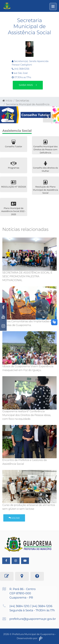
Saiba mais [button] (28, 85)
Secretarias (22, 101)
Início (7, 101)
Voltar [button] (14, 518)
